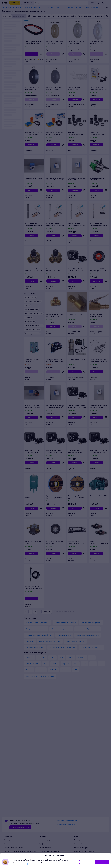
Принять (102, 862)
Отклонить (86, 862)
